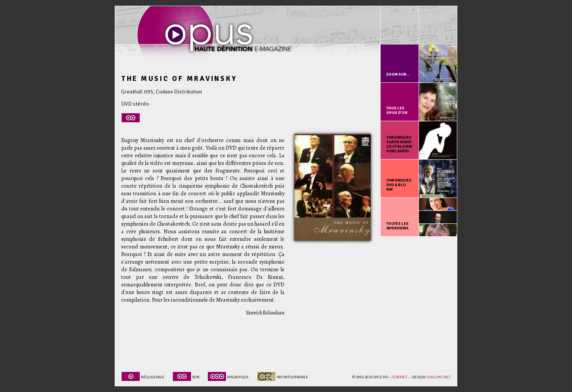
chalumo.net (438, 377)
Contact (400, 377)
